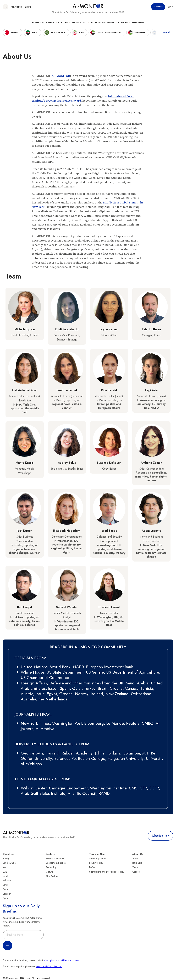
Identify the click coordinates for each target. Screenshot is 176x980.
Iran (5, 867)
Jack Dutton (25, 531)
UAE (5, 872)
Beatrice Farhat (67, 390)
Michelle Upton (25, 329)
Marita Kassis (24, 463)
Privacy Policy (96, 863)
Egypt (5, 885)
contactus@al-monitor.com (49, 966)
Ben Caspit (25, 607)
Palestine (7, 881)
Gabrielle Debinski (25, 390)
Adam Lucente (151, 531)
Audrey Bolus (67, 463)
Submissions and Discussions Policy (107, 872)
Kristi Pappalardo (67, 329)
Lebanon (7, 894)
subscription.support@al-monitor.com (62, 960)
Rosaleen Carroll (109, 607)
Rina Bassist (109, 390)
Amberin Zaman (151, 463)
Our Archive (52, 876)
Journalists (137, 863)
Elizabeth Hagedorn (67, 531)
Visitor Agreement (98, 858)
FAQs (92, 867)
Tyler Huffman (151, 329)
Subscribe (158, 7)
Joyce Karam (109, 329)
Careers (136, 872)
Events (28, 7)
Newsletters (17, 7)
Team (135, 867)
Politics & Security (43, 23)
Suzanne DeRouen (109, 463)
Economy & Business (102, 23)
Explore (123, 23)
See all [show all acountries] (166, 33)
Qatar (6, 889)
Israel (5, 876)
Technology (79, 23)
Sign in (170, 7)
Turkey (6, 858)
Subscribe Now (160, 836)
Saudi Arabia (9, 863)
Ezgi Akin (151, 390)
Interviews (138, 23)
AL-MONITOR (61, 76)
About (135, 858)
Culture (63, 23)
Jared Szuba (109, 531)
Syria (5, 898)
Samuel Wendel (67, 607)
